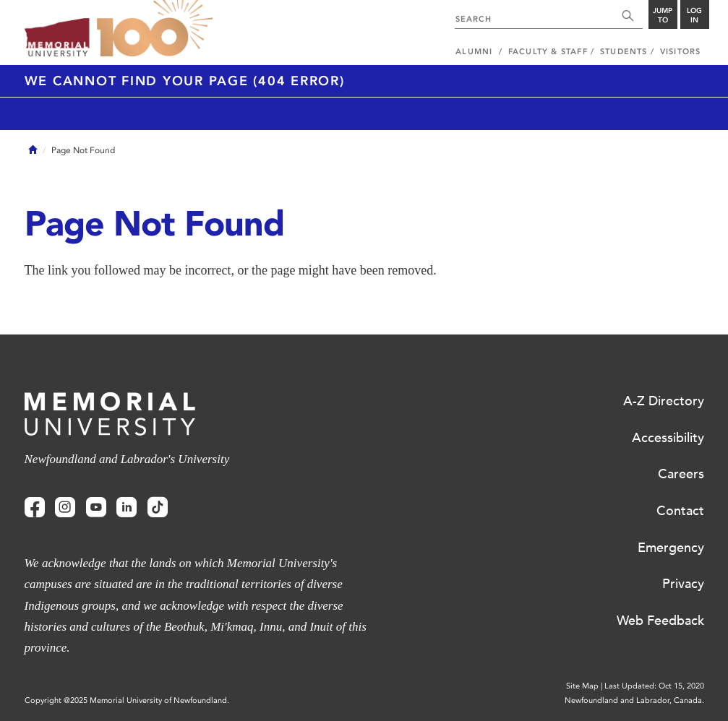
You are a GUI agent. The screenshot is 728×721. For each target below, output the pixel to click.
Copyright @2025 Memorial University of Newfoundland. (127, 700)
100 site (155, 29)
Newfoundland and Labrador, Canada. (634, 700)
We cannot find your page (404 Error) (185, 81)
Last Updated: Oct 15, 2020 (654, 686)
